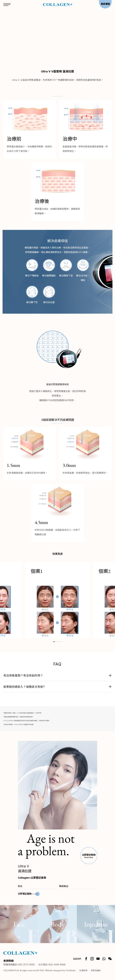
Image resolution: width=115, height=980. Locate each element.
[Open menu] (7, 5)
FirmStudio (71, 970)
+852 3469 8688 (56, 965)
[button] (54, 642)
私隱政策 (83, 970)
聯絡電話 (64, 886)
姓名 (20, 886)
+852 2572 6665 (26, 965)
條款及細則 (96, 970)
